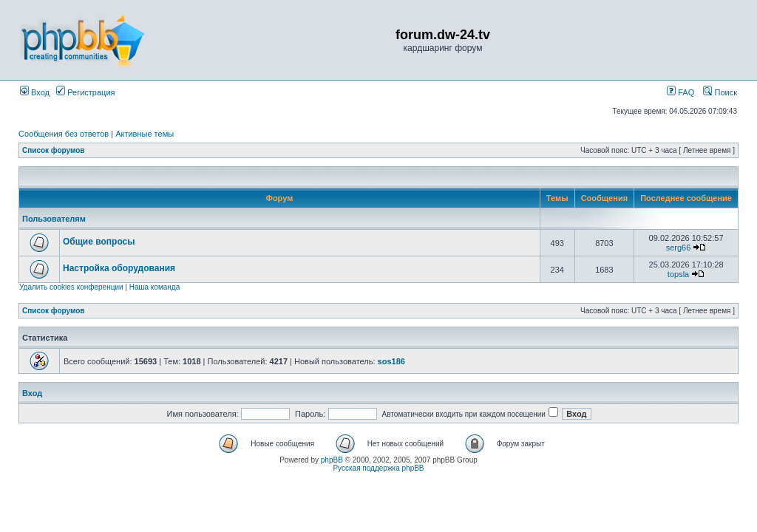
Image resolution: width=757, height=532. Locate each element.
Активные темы (145, 134)
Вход (35, 92)
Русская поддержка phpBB (378, 468)
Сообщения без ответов (64, 134)
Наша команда (155, 287)
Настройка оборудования (119, 268)
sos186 (391, 361)
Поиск (720, 92)
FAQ (680, 92)
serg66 (679, 248)
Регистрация (85, 92)
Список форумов (54, 150)
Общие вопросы (99, 242)
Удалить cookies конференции (71, 287)
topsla (678, 274)
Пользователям (54, 219)
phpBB (332, 460)
